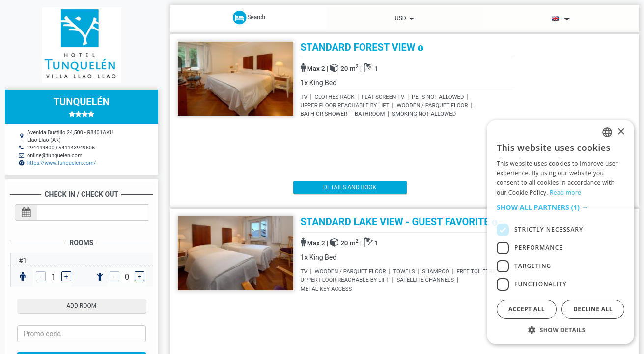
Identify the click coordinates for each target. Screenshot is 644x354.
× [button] (621, 132)
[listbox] (607, 132)
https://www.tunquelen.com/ (61, 163)
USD (405, 18)
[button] (560, 207)
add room (81, 306)
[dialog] (560, 232)
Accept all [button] (527, 309)
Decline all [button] (593, 309)
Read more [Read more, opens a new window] (565, 192)
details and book (335, 187)
